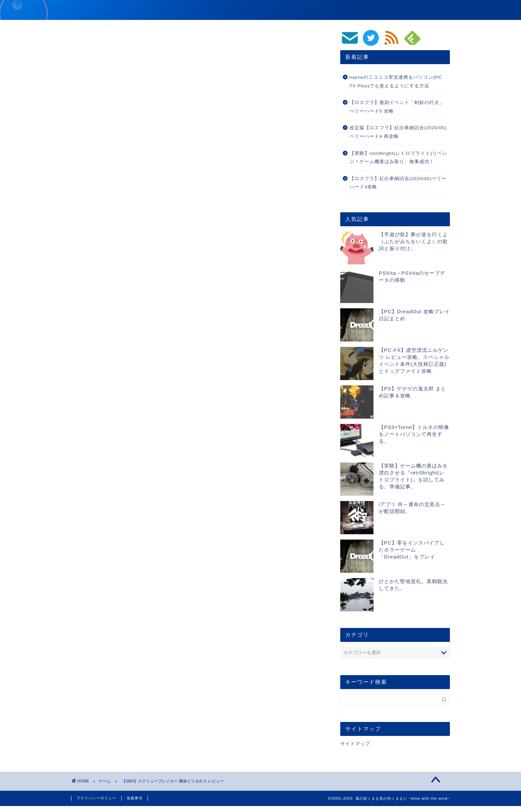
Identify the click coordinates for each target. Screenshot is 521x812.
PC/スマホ (404, 10)
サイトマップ (355, 744)
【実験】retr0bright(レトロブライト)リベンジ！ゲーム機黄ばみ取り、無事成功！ (398, 158)
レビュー (85, 369)
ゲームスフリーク (186, 369)
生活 (440, 10)
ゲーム (304, 10)
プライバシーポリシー (96, 798)
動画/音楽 (340, 10)
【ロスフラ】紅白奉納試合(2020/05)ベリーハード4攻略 (398, 183)
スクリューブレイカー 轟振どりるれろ (172, 307)
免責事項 (135, 798)
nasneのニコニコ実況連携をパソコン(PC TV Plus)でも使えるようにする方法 (396, 82)
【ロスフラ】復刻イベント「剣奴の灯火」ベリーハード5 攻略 (397, 107)
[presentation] (114, 601)
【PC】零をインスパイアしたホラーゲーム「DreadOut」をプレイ (412, 550)
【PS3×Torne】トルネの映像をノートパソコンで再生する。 (414, 434)
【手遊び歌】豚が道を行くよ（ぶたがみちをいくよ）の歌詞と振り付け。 (413, 241)
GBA (215, 369)
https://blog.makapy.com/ (141, 451)
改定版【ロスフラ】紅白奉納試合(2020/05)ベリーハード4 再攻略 (398, 132)
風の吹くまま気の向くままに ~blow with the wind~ (169, 9)
